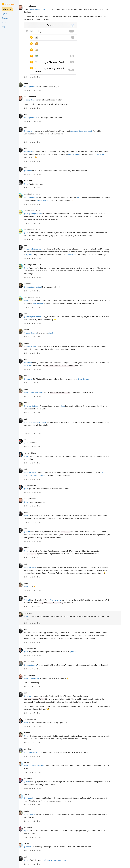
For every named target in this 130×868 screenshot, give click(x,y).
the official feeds (80, 154)
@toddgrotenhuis (36, 87)
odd (31, 440)
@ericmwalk (34, 798)
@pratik (37, 393)
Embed (45, 77)
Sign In (5, 14)
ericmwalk (34, 779)
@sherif (32, 532)
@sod (51, 9)
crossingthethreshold (38, 194)
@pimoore (33, 131)
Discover (5, 18)
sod (31, 114)
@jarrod (33, 782)
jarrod (32, 762)
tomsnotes (34, 284)
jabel (32, 83)
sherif (32, 512)
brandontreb (35, 662)
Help (4, 27)
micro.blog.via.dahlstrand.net (87, 131)
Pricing (4, 22)
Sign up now (7, 9)
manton (33, 343)
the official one (77, 255)
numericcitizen (35, 453)
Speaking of (47, 766)
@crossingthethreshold (38, 249)
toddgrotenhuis (36, 6)
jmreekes (33, 749)
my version (36, 255)
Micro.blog (10, 4)
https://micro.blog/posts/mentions (59, 860)
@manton (106, 154)
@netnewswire (40, 9)
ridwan (32, 330)
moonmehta (34, 181)
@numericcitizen (36, 472)
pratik (32, 376)
